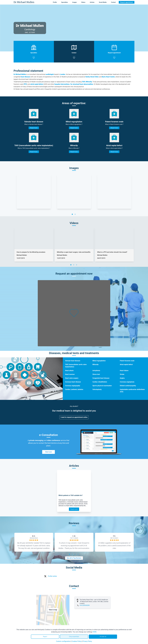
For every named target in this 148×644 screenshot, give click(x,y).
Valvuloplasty (97, 389)
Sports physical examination (102, 386)
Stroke (122, 374)
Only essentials (74, 637)
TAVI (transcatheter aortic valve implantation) (76, 366)
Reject (45, 637)
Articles (92, 2)
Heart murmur (70, 374)
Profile (55, 2)
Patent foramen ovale (127, 361)
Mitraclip (96, 364)
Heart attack (69, 371)
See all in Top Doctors (74, 558)
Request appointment (127, 2)
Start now (48, 452)
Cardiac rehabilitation (100, 382)
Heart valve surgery (72, 378)
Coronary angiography (73, 386)
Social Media (103, 2)
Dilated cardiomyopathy (128, 386)
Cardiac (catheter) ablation (74, 389)
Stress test (96, 374)
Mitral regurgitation (99, 361)
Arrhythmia (96, 371)
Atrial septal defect (126, 364)
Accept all (103, 637)
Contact (113, 2)
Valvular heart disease (73, 361)
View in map (53, 610)
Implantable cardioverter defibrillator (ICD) (132, 391)
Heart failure (124, 371)
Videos (83, 2)
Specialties (65, 2)
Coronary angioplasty (127, 382)
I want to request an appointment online (74, 417)
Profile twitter (52, 576)
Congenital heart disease (101, 378)
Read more (34, 128)
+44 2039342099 (85, 605)
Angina (122, 378)
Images (74, 2)
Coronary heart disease (73, 382)
